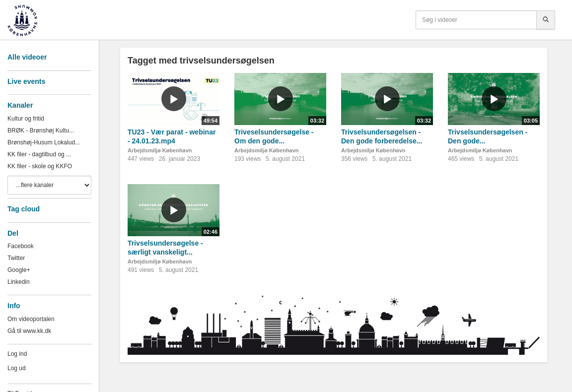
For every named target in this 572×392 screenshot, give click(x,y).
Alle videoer (27, 57)
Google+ (19, 270)
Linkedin (19, 282)
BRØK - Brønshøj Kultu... (41, 131)
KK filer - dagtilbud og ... (39, 154)
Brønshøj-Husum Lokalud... (44, 142)
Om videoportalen (31, 319)
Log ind (17, 354)
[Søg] (546, 20)
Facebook (21, 246)
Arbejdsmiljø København (160, 150)
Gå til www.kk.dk (29, 331)
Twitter (16, 258)
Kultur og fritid (26, 119)
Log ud (17, 368)
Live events (26, 81)
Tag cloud (24, 209)
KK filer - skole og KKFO (40, 166)
